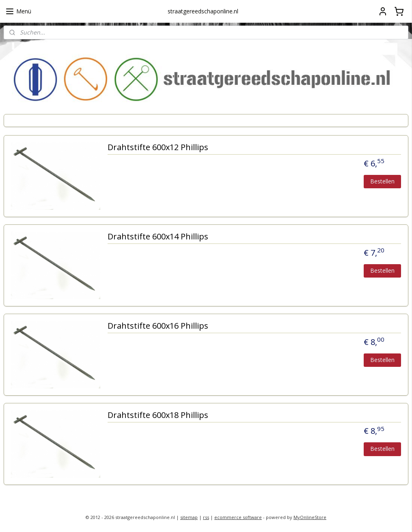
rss (206, 517)
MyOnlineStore (310, 517)
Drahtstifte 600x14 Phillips (158, 237)
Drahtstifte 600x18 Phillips (158, 416)
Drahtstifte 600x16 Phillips (158, 326)
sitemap (189, 517)
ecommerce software (238, 517)
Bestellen (382, 181)
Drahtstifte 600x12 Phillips (158, 148)
